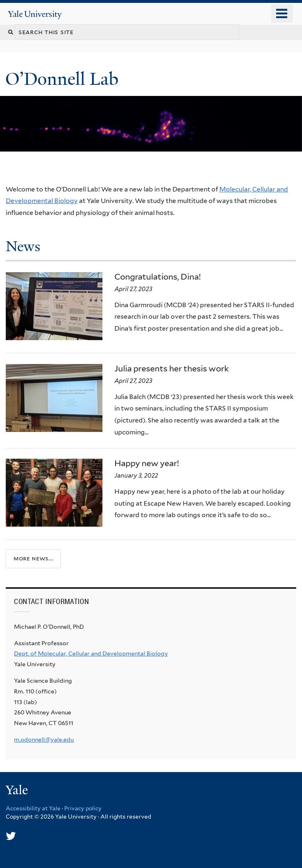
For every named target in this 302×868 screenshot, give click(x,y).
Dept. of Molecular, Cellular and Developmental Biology (91, 653)
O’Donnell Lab (64, 79)
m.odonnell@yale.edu (44, 740)
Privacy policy (83, 808)
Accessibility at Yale (33, 808)
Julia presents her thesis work (172, 369)
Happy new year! (147, 463)
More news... (33, 559)
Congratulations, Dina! (158, 277)
